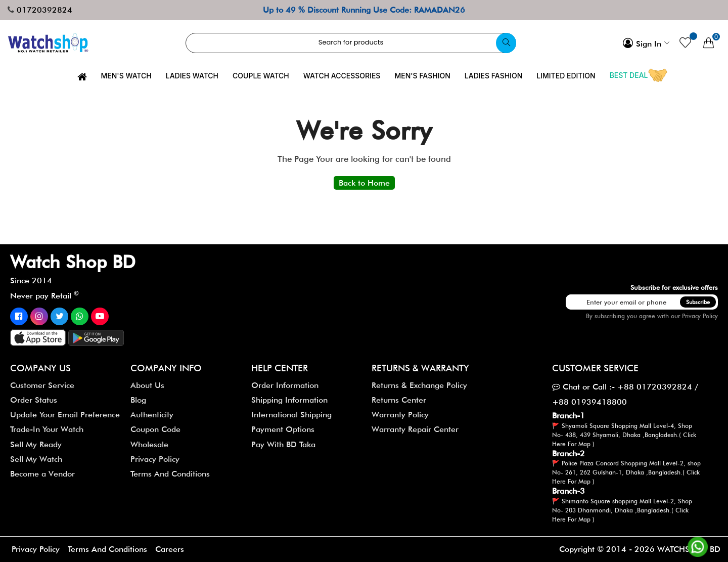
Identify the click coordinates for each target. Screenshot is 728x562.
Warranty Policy (400, 415)
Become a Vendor (42, 474)
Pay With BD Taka (283, 444)
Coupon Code (155, 429)
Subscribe (698, 302)
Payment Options (283, 429)
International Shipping (291, 415)
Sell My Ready (36, 444)
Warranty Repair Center (415, 429)
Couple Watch (261, 76)
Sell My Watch (36, 459)
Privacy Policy (700, 316)
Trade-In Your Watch (47, 429)
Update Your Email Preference (65, 415)
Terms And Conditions (170, 474)
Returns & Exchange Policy (419, 385)
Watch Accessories (342, 76)
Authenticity (152, 415)
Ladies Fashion (493, 76)
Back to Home (364, 183)
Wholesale (149, 444)
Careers (171, 549)
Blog (138, 400)
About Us (147, 385)
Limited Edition (566, 76)
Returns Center (399, 400)
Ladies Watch (192, 76)
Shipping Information (289, 400)
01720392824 (44, 10)
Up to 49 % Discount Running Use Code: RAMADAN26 (364, 10)
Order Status (34, 400)
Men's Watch (126, 76)
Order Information (285, 385)
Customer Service (42, 385)
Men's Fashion (422, 76)
